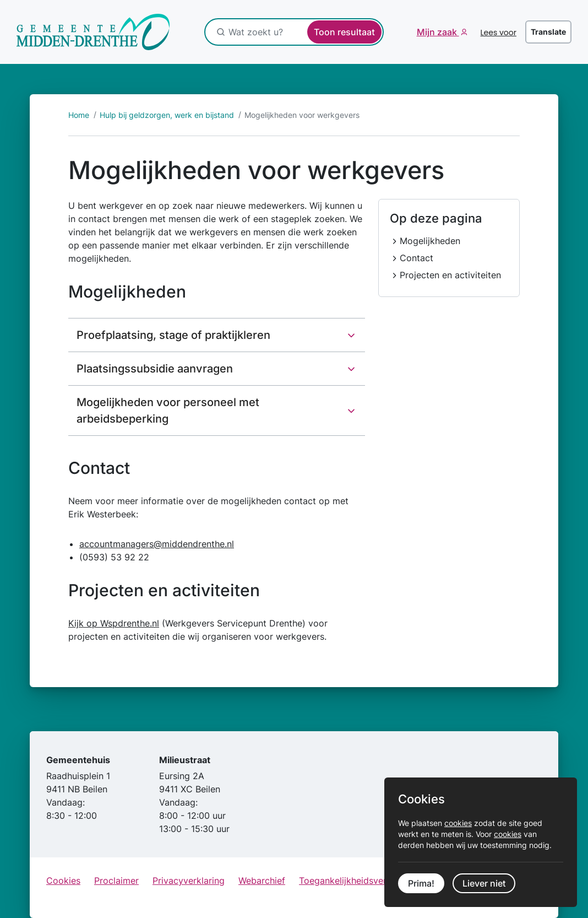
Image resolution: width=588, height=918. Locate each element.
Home (79, 115)
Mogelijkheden (430, 241)
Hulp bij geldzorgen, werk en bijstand (167, 115)
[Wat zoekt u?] (286, 32)
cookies (458, 823)
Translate (548, 32)
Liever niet (484, 883)
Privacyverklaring (189, 881)
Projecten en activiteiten (450, 275)
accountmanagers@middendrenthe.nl (157, 544)
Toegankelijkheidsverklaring (357, 881)
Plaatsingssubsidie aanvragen (155, 369)
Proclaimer (116, 881)
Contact (416, 258)
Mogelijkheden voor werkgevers (302, 115)
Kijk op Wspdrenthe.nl (114, 623)
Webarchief (262, 881)
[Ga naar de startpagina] (93, 32)
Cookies (63, 881)
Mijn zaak (438, 32)
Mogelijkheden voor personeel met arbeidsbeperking (168, 411)
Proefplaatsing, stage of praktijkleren (173, 335)
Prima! (421, 883)
